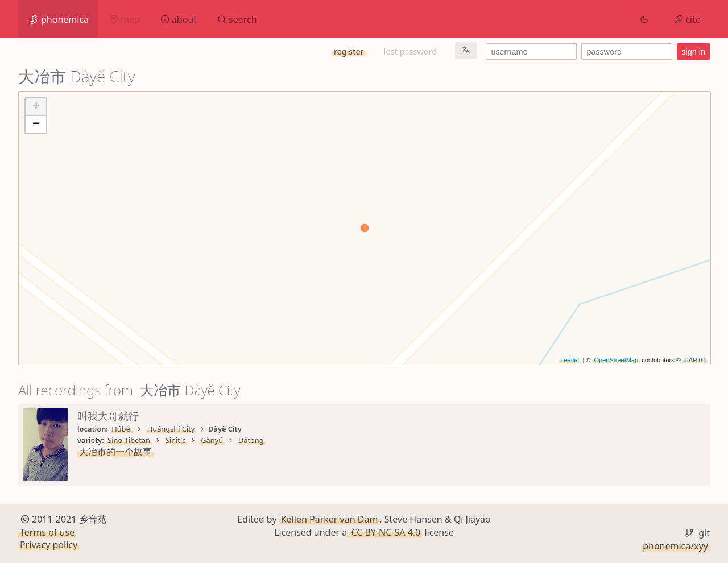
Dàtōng (251, 440)
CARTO (695, 360)
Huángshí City (171, 429)
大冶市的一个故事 (115, 452)
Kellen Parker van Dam (330, 519)
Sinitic (176, 440)
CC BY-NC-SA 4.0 (386, 532)
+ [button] (36, 107)
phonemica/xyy (675, 546)
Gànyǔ (212, 440)
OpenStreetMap (616, 360)
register (349, 51)
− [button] (36, 125)
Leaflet (570, 360)
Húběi (122, 429)
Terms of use (47, 532)
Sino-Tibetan (129, 440)
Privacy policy (49, 545)
